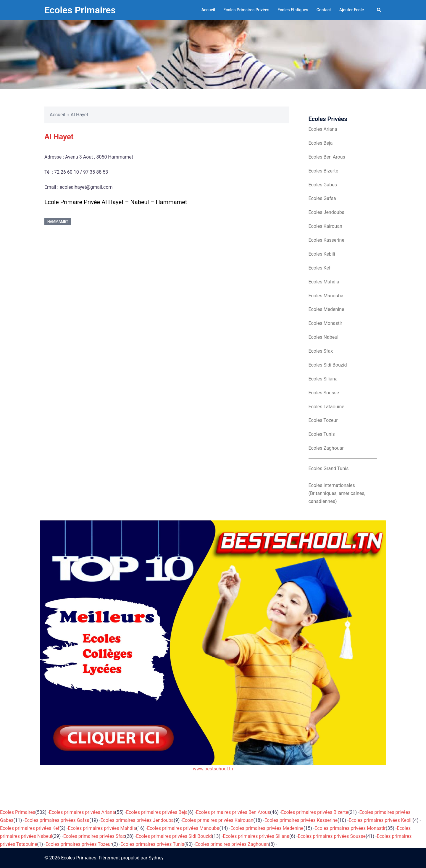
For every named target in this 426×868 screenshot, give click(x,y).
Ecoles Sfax (321, 351)
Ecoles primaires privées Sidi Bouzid (174, 836)
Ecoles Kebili (322, 254)
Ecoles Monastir (325, 323)
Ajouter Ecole (352, 10)
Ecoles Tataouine (326, 407)
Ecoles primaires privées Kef (30, 828)
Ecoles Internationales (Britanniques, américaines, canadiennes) (337, 493)
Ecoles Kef (320, 268)
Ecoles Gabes (323, 185)
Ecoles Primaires (80, 10)
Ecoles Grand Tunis (329, 468)
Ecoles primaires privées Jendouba (137, 820)
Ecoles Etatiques (293, 10)
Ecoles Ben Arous (327, 157)
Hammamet (58, 222)
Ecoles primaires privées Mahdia (102, 828)
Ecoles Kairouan (325, 226)
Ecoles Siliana (323, 379)
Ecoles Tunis (322, 434)
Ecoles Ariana (323, 129)
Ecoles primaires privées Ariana (82, 812)
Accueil (208, 10)
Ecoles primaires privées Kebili (381, 820)
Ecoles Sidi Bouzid (328, 365)
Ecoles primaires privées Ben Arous (233, 812)
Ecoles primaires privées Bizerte (315, 812)
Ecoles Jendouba (327, 212)
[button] (379, 10)
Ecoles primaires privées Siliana (256, 836)
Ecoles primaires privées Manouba (183, 828)
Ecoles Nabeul (323, 337)
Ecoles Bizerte (323, 171)
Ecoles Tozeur (323, 420)
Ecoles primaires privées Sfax (94, 836)
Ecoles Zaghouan (327, 448)
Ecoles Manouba (326, 296)
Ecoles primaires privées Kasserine (301, 820)
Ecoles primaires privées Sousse (332, 836)
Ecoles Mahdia (324, 282)
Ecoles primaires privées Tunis (152, 844)
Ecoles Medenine (326, 309)
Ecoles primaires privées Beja (157, 812)
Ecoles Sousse (324, 393)
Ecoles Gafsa (322, 198)
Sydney (156, 858)
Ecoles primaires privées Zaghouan (232, 844)
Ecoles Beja (321, 143)
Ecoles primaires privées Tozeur (79, 844)
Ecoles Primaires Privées (246, 10)
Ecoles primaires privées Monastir (350, 828)
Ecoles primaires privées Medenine (267, 828)
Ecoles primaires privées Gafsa (57, 820)
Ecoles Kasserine (326, 240)
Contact (324, 10)
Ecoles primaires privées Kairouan (218, 820)
